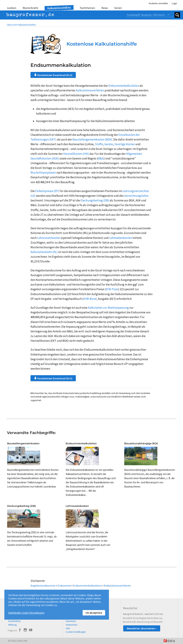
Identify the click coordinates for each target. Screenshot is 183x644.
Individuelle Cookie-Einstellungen (26, 613)
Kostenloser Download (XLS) (53, 75)
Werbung (12, 625)
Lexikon (12, 8)
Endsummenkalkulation (87, 586)
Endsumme (64, 586)
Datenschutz (72, 625)
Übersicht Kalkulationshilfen (21, 25)
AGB (68, 628)
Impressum (71, 621)
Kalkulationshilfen (59, 8)
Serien (118, 8)
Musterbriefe (30, 8)
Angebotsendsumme (43, 586)
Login (174, 3)
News (105, 8)
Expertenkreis (14, 621)
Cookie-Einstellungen (76, 632)
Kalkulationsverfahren (117, 586)
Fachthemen (87, 8)
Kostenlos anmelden (158, 3)
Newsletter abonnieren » (142, 628)
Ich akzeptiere (94, 613)
